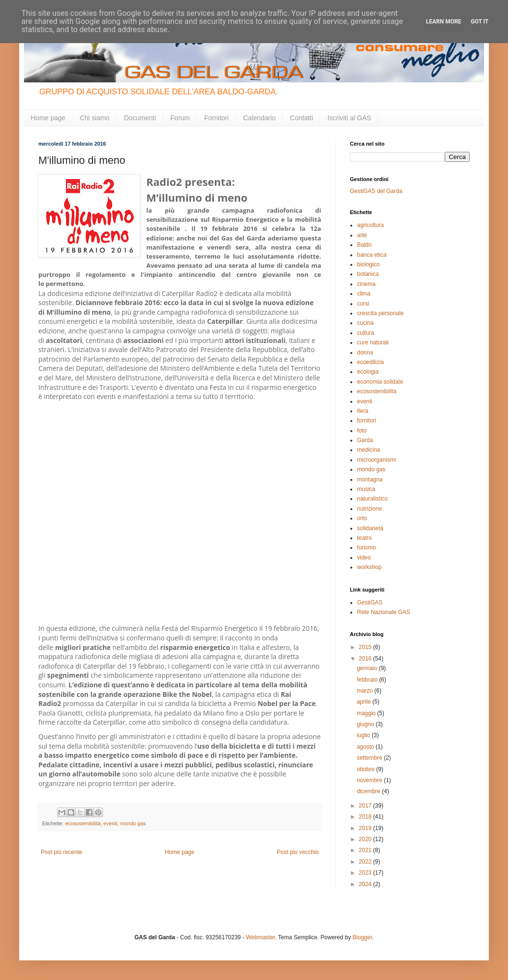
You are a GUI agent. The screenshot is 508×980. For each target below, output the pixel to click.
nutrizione (369, 509)
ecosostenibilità (83, 823)
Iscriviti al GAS (349, 118)
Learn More (444, 22)
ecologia (368, 372)
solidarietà (370, 528)
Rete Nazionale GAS (384, 612)
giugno (366, 724)
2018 (366, 817)
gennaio (368, 668)
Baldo (364, 245)
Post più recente (62, 852)
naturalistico (372, 499)
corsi (363, 304)
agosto (366, 747)
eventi (110, 823)
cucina (365, 323)
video (364, 558)
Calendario (259, 118)
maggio (367, 713)
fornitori (367, 421)
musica (366, 489)
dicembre (369, 791)
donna (365, 353)
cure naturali (373, 342)
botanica (368, 274)
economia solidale (380, 382)
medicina (369, 450)
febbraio (368, 680)
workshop (369, 567)
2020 (366, 839)
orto (362, 518)
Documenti (140, 118)
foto (362, 431)
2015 (366, 647)
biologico (368, 264)
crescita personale (380, 313)
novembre (370, 780)
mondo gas (133, 823)
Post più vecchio (298, 852)
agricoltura (370, 225)
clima (364, 294)
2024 (366, 884)
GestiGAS (370, 603)
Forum (180, 118)
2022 (366, 862)
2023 (366, 873)
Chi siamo (94, 118)
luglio (364, 735)
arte (362, 235)
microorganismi (376, 460)
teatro (364, 538)
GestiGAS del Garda (376, 191)
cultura (366, 333)
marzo (365, 691)
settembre (370, 758)
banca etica (372, 255)
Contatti (301, 118)
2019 (366, 828)
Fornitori (216, 118)
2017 (366, 806)
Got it (479, 22)
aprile (364, 702)
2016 (366, 659)
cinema (366, 284)
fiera (363, 411)
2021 (366, 850)
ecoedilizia (370, 362)
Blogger (363, 937)
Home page (48, 118)
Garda (365, 440)
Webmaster (260, 937)
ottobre (366, 769)
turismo (366, 547)
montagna (370, 479)
